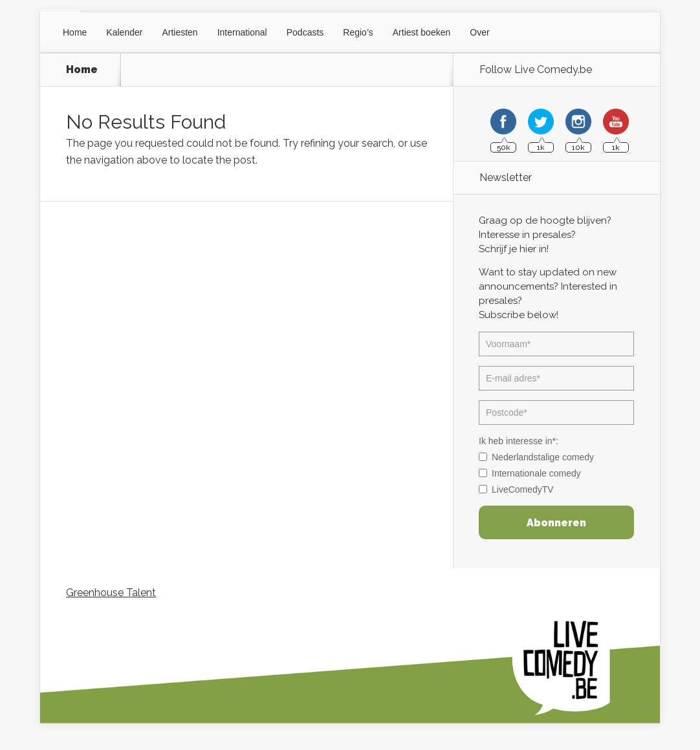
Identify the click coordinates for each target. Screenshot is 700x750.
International (242, 32)
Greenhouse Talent (111, 593)
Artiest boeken (422, 32)
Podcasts (305, 32)
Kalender (124, 32)
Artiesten (180, 32)
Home (75, 32)
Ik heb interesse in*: (519, 441)
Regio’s (358, 32)
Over (479, 32)
